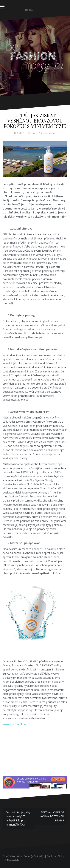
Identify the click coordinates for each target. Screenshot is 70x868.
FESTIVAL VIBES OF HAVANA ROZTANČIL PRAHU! (51, 816)
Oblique (62, 856)
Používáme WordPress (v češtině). (23, 856)
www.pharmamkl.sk (15, 724)
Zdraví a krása (49, 133)
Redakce (33, 133)
